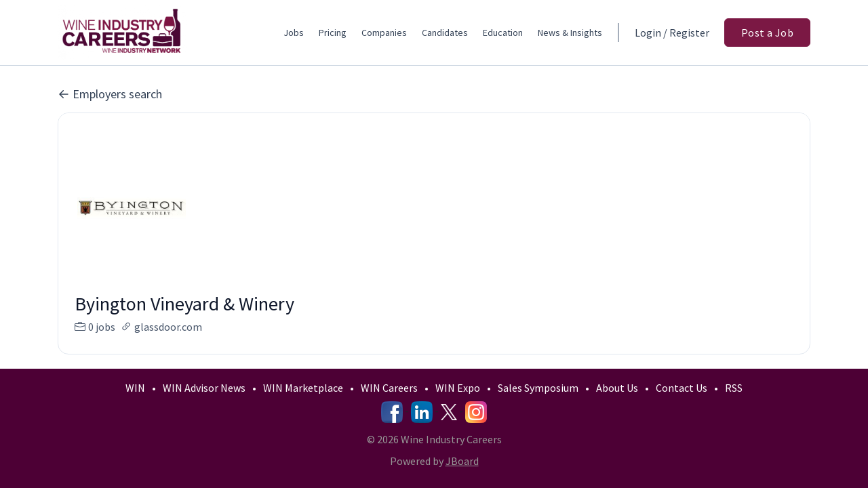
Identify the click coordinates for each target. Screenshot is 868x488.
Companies (384, 33)
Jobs (294, 33)
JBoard (462, 461)
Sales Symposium (538, 388)
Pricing (333, 33)
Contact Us (682, 388)
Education (503, 33)
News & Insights (570, 33)
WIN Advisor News (204, 388)
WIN (135, 388)
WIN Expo (458, 388)
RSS (734, 388)
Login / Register (672, 33)
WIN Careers (389, 388)
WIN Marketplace (303, 388)
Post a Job (767, 33)
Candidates (445, 33)
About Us (617, 388)
